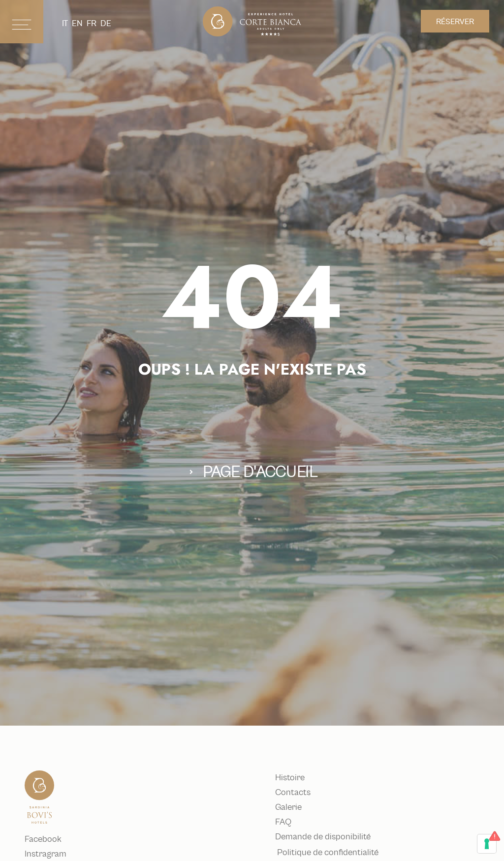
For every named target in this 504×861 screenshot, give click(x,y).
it (65, 23)
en (77, 23)
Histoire (292, 778)
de (106, 23)
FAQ (285, 822)
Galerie (290, 807)
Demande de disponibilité (325, 837)
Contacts (295, 793)
